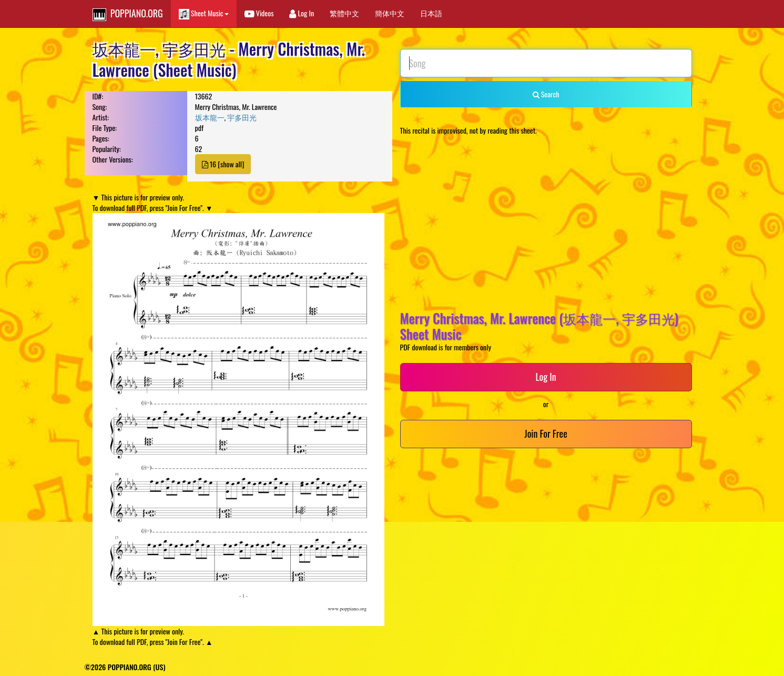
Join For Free (546, 433)
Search (546, 94)
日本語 (431, 13)
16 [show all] (223, 164)
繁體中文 (344, 13)
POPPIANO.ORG (128, 14)
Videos (259, 13)
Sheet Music (204, 13)
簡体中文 (390, 13)
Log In (302, 13)
